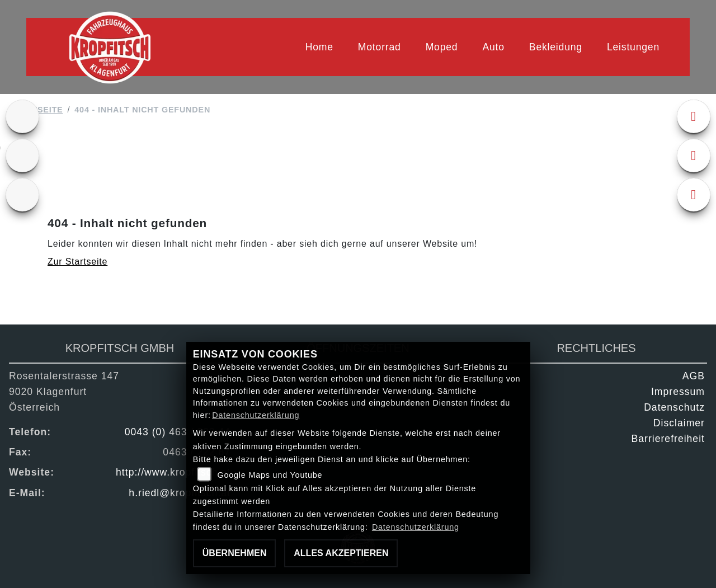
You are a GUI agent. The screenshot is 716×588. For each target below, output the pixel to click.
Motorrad (380, 47)
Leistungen (633, 47)
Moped (442, 47)
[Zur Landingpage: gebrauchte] (22, 156)
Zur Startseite (77, 262)
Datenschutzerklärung (256, 415)
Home (319, 47)
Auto (493, 47)
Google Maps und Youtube (270, 475)
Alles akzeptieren (341, 553)
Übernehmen (235, 553)
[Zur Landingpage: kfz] (22, 195)
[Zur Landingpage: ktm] (22, 116)
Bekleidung (556, 47)
